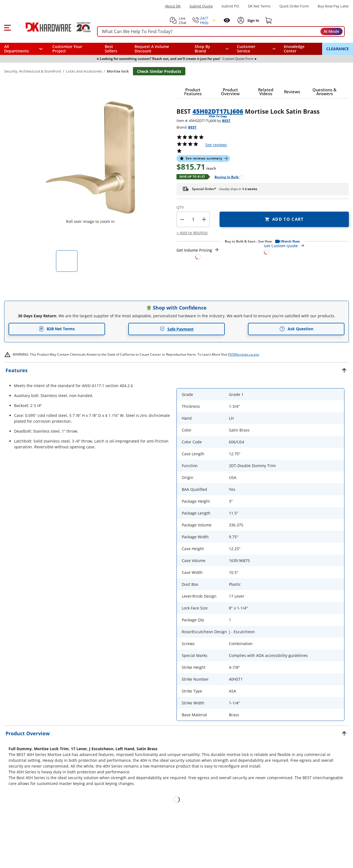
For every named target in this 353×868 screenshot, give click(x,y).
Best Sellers (111, 49)
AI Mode (331, 31)
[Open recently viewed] (227, 20)
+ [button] (204, 219)
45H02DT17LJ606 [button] (218, 111)
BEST (226, 121)
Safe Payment (177, 329)
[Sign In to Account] (253, 20)
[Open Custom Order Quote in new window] (307, 248)
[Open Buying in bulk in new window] (227, 177)
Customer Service (246, 49)
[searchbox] (221, 32)
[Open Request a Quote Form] (198, 253)
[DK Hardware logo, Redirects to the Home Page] (52, 27)
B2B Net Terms (57, 329)
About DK (173, 6)
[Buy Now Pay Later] (333, 6)
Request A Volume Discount (152, 49)
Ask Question (296, 329)
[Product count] (193, 219)
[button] (7, 27)
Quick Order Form (294, 6)
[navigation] (256, 49)
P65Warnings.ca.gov (244, 354)
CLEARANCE (338, 49)
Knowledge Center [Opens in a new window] (294, 49)
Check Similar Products (159, 71)
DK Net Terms (259, 6)
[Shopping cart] (269, 20)
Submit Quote (201, 6)
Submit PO (230, 6)
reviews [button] (216, 145)
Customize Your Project (67, 49)
